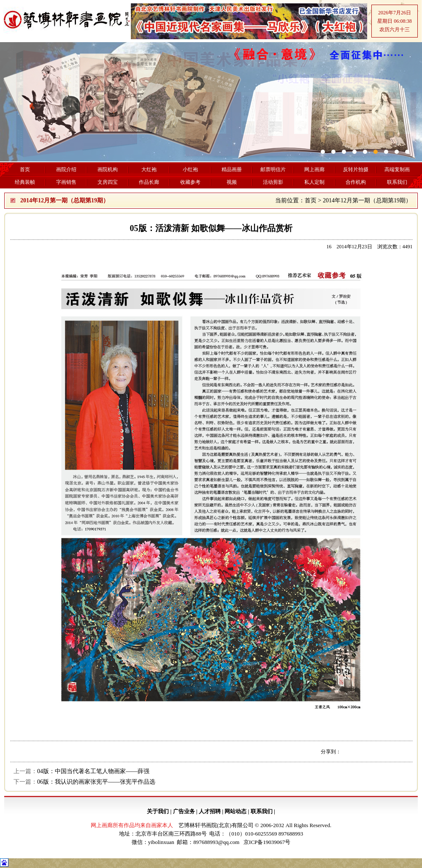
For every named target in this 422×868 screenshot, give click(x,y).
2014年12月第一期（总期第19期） (367, 200)
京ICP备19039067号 (267, 842)
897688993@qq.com (216, 842)
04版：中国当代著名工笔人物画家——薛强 (93, 771)
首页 (311, 200)
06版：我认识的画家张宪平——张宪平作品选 (96, 782)
